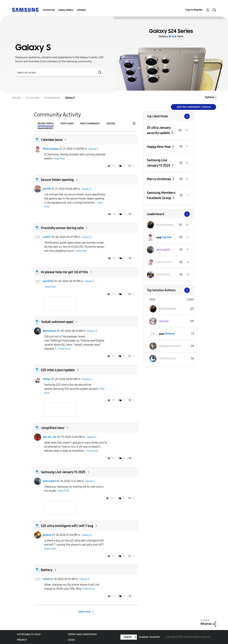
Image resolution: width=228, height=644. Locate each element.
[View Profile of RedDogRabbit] (165, 225)
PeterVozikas (51, 149)
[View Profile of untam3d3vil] (164, 262)
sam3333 (48, 281)
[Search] (60, 72)
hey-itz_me (50, 437)
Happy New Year (159, 147)
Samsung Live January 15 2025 (63, 472)
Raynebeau (49, 331)
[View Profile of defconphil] (163, 250)
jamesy (47, 535)
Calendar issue (52, 140)
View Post (59, 158)
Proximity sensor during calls (62, 228)
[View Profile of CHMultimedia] (168, 358)
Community (49, 10)
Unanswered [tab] (45, 128)
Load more (84, 612)
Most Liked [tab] (67, 124)
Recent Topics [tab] (46, 124)
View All (169, 116)
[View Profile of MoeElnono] (163, 274)
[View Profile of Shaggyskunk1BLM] (170, 346)
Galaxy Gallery (66, 10)
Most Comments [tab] (90, 124)
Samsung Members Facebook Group (161, 195)
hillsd (46, 579)
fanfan (47, 379)
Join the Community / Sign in (194, 107)
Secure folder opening (57, 180)
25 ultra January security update (159, 130)
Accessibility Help (29, 634)
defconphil (49, 481)
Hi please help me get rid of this (64, 272)
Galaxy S (93, 149)
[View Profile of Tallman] (164, 321)
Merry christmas (159, 179)
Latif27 (47, 237)
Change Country (149, 637)
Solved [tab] (111, 124)
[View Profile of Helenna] (169, 334)
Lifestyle (81, 10)
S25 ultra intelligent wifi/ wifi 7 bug (67, 526)
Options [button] (210, 97)
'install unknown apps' (57, 322)
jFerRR (47, 189)
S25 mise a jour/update (58, 370)
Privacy (22, 640)
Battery (47, 570)
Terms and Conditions (82, 634)
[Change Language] (129, 637)
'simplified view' (53, 428)
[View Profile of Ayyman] (167, 237)
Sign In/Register (194, 10)
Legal (71, 640)
